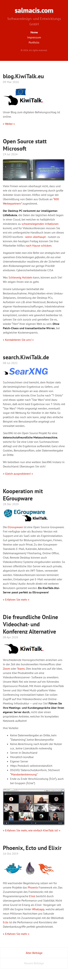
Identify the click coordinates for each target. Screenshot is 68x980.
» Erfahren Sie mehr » (16, 600)
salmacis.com (34, 10)
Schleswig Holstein (20, 277)
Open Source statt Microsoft (25, 145)
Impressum (34, 37)
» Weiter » (9, 124)
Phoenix (33, 887)
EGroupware (15, 527)
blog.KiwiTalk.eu (23, 76)
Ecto (6, 922)
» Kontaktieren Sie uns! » (18, 340)
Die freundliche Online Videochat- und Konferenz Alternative (30, 624)
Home (34, 32)
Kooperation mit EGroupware (23, 495)
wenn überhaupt (35, 237)
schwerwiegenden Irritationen (40, 224)
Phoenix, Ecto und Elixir (32, 848)
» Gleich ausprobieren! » (18, 474)
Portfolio (34, 42)
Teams (21, 669)
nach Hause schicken (39, 245)
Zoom (6, 669)
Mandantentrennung (24, 774)
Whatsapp (38, 909)
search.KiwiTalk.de (26, 357)
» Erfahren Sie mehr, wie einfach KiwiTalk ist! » (32, 830)
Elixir (32, 896)
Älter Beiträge (34, 953)
